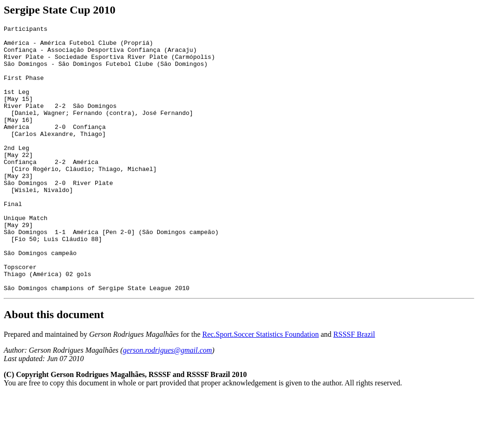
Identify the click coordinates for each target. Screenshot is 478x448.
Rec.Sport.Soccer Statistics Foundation (260, 388)
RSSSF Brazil (354, 388)
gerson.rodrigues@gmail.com (167, 403)
